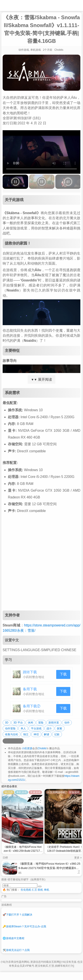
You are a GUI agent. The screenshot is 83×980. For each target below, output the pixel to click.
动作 (67, 723)
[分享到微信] (16, 741)
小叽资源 (27, 748)
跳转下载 (30, 672)
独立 (26, 734)
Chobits (42, 748)
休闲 (31, 723)
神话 (36, 734)
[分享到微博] (5, 741)
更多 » (78, 858)
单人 (23, 728)
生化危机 (26, 890)
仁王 (34, 890)
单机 (47, 890)
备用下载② (32, 706)
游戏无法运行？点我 (16, 950)
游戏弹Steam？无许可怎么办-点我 (24, 926)
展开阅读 (41, 379)
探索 (60, 728)
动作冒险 (10, 728)
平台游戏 (36, 728)
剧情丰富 (54, 723)
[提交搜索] (40, 886)
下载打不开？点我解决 (17, 915)
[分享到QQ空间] (11, 741)
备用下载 (30, 689)
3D (7, 723)
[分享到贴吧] (21, 741)
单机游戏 (36, 50)
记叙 (57, 734)
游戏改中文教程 (14, 938)
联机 (40, 890)
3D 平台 (18, 723)
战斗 (49, 728)
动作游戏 (24, 50)
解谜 (47, 734)
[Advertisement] (41, 565)
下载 (63, 674)
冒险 (41, 723)
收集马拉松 (12, 734)
